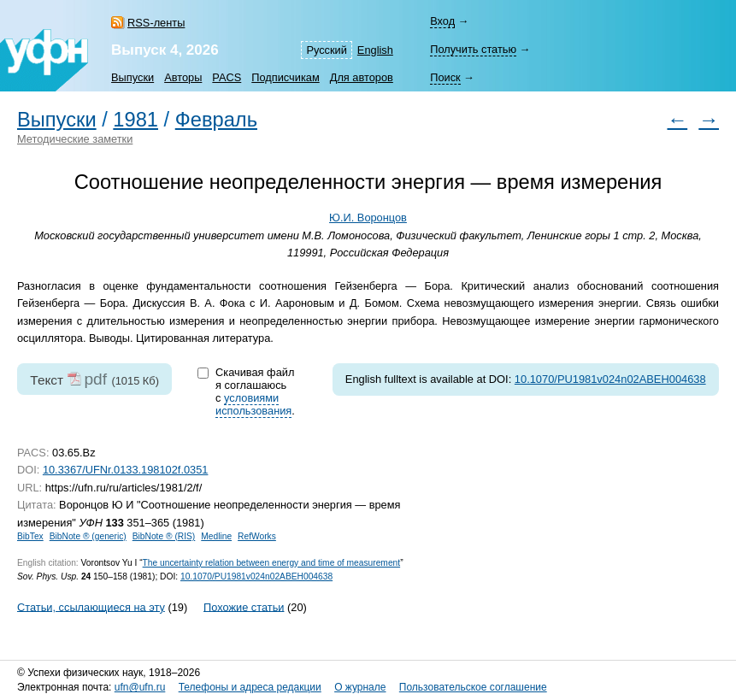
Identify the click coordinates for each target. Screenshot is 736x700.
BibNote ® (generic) (88, 536)
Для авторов (362, 77)
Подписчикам (285, 77)
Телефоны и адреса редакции (250, 687)
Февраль (216, 120)
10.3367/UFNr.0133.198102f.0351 (126, 470)
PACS (227, 77)
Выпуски (132, 77)
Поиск (445, 77)
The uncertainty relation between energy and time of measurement (272, 563)
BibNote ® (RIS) (164, 536)
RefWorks (257, 536)
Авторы (183, 77)
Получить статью (473, 49)
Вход (442, 21)
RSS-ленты (156, 23)
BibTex (30, 536)
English (375, 50)
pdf (95, 379)
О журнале (360, 687)
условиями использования (253, 404)
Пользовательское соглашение (473, 687)
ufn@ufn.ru (140, 687)
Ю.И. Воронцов (368, 218)
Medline (216, 536)
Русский (326, 50)
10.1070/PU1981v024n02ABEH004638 (610, 379)
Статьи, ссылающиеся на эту (91, 606)
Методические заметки (75, 139)
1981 (135, 120)
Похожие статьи (244, 606)
